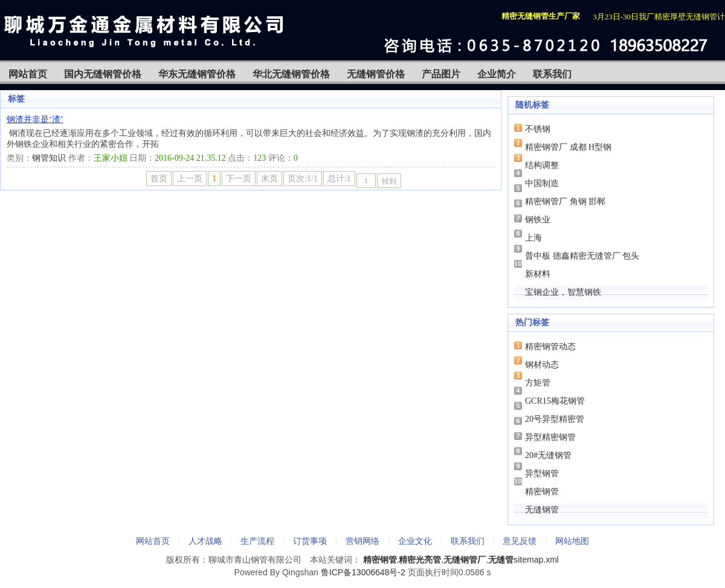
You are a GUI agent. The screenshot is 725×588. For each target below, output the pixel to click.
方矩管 (538, 383)
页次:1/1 (303, 179)
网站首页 (28, 74)
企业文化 (415, 541)
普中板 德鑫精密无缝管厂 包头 (582, 256)
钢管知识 (49, 158)
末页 (269, 179)
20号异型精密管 (555, 419)
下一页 (239, 179)
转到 (389, 181)
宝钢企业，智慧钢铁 (563, 292)
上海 (533, 238)
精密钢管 (542, 492)
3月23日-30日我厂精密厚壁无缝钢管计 (659, 17)
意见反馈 (520, 541)
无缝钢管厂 (465, 560)
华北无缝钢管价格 (291, 74)
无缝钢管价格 (376, 74)
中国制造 (542, 183)
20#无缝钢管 (548, 455)
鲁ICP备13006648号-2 (363, 572)
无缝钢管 (542, 510)
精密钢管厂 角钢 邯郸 (565, 202)
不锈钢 (538, 129)
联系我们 (552, 74)
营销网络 (362, 541)
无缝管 (501, 560)
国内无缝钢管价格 (103, 74)
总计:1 (339, 179)
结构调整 (542, 165)
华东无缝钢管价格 (197, 74)
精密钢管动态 (550, 347)
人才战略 (205, 541)
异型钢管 (542, 473)
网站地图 (572, 541)
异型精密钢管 (550, 437)
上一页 (190, 179)
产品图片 (441, 74)
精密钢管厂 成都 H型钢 (568, 147)
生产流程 (257, 541)
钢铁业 (538, 220)
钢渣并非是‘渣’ (35, 119)
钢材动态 (542, 365)
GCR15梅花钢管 (555, 401)
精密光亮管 (420, 560)
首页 (159, 179)
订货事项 (310, 541)
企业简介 (497, 74)
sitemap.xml (536, 560)
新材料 (538, 274)
